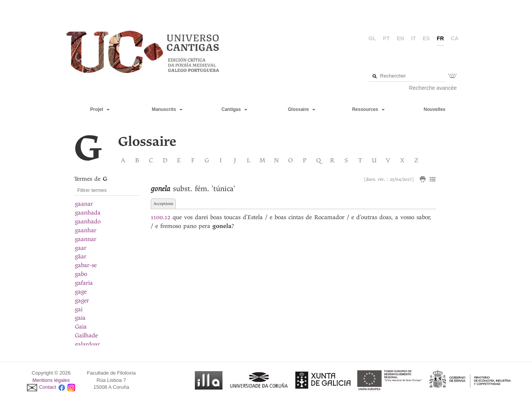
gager (82, 301)
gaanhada (88, 213)
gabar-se (86, 265)
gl (372, 38)
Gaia (81, 327)
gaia (80, 318)
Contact (48, 387)
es (426, 38)
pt (386, 38)
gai (79, 309)
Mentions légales (51, 380)
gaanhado (88, 221)
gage (81, 292)
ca (455, 38)
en (400, 38)
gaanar (84, 204)
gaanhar (86, 230)
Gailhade (86, 335)
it (413, 38)
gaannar (86, 239)
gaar (81, 248)
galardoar (87, 344)
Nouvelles (435, 109)
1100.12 (161, 217)
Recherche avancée (433, 88)
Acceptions (163, 204)
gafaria (84, 283)
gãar (81, 256)
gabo (81, 274)
